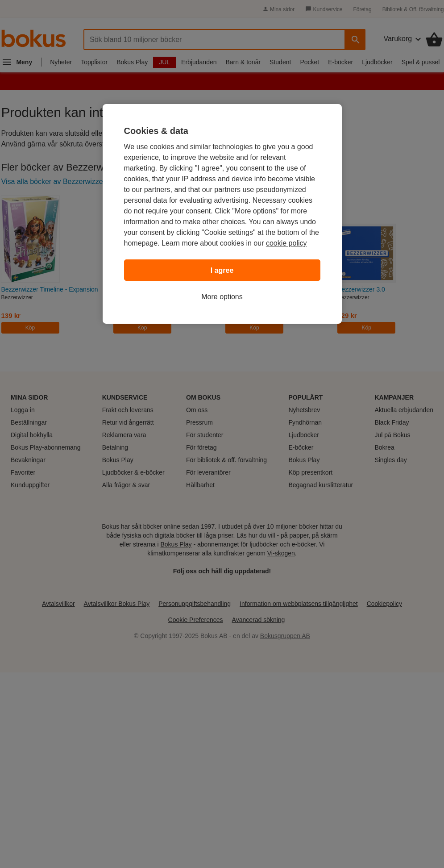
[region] (222, 214)
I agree (222, 270)
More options (222, 297)
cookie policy (286, 243)
